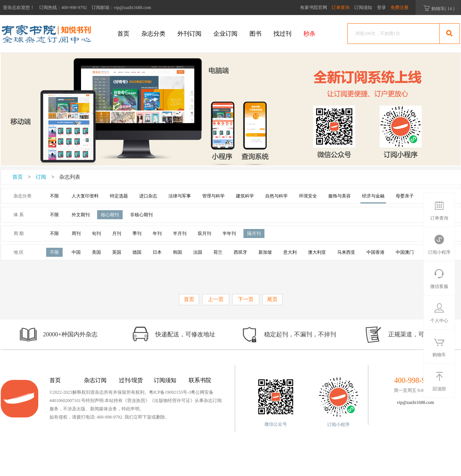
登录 (381, 8)
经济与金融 (373, 196)
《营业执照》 (136, 401)
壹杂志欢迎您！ (19, 8)
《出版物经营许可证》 (172, 401)
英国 (117, 252)
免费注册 (399, 8)
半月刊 (180, 233)
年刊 (157, 233)
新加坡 (265, 252)
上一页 (216, 299)
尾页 (272, 299)
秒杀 (309, 34)
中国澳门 (405, 252)
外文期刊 (81, 215)
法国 (198, 252)
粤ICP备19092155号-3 (170, 392)
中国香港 (375, 252)
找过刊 (282, 34)
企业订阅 (225, 34)
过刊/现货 (131, 380)
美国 (96, 252)
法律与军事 (180, 196)
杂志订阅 (95, 380)
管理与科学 (213, 196)
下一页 (246, 299)
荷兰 (218, 252)
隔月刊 (254, 233)
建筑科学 (245, 196)
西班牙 (240, 252)
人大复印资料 (85, 196)
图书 (255, 34)
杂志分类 (153, 34)
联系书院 (200, 380)
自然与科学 (276, 196)
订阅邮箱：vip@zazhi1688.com (121, 8)
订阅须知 (363, 8)
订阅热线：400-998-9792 (63, 8)
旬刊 (96, 233)
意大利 (290, 252)
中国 (76, 252)
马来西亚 (346, 252)
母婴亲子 (405, 196)
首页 (123, 34)
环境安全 (308, 196)
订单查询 (341, 8)
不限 (54, 196)
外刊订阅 (189, 34)
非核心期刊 (141, 215)
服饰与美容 (339, 196)
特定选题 (119, 196)
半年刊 (229, 233)
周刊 (76, 233)
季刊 (137, 233)
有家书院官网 (314, 8)
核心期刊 (110, 215)
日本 (157, 252)
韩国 (177, 252)
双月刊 (204, 233)
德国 (137, 252)
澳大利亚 (317, 252)
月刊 (117, 233)
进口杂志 (148, 196)
